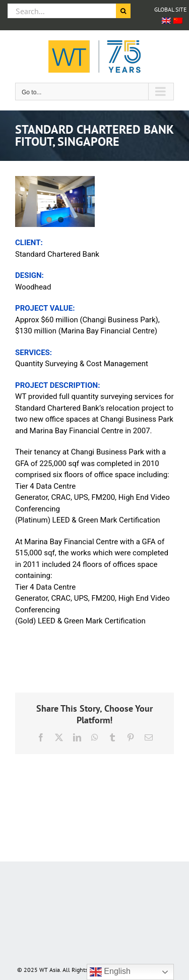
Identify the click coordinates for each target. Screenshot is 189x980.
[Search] (123, 11)
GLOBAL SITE (170, 9)
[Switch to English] (166, 20)
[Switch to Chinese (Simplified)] (178, 20)
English (110, 972)
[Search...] (62, 11)
